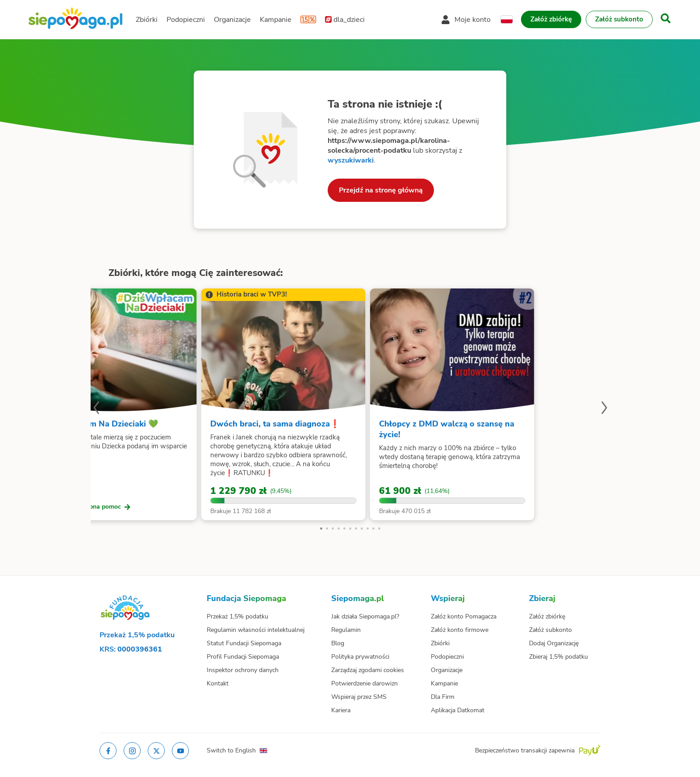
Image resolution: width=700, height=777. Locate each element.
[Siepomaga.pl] (75, 19)
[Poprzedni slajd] (96, 409)
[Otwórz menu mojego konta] (466, 20)
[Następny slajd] (604, 409)
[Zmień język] (507, 20)
